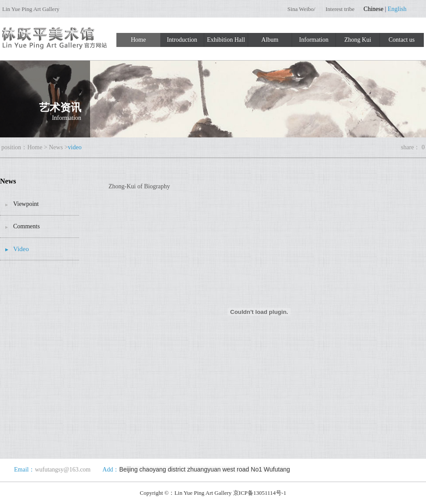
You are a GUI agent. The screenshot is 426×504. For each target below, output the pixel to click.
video (75, 147)
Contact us (402, 40)
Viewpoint (26, 204)
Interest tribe (340, 9)
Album (270, 40)
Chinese (374, 9)
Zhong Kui (358, 40)
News (56, 147)
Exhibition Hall (226, 40)
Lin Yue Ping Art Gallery (31, 9)
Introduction (182, 40)
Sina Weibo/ (302, 9)
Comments (27, 226)
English (397, 9)
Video (21, 249)
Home (138, 40)
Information (314, 40)
